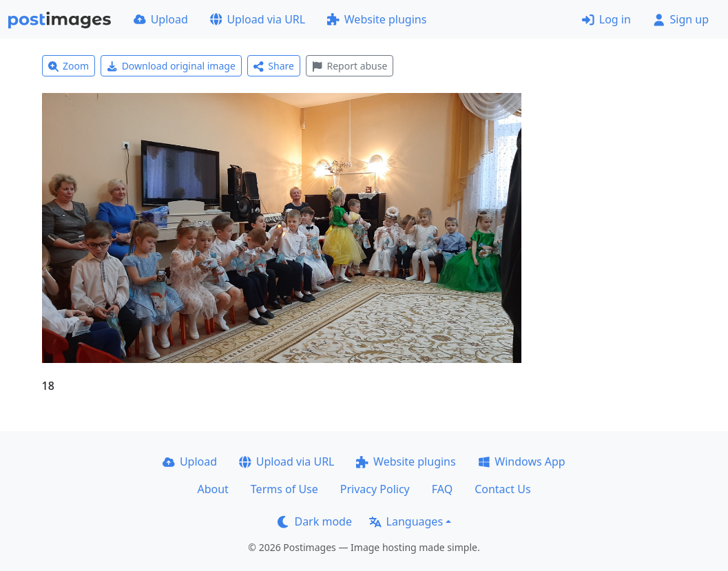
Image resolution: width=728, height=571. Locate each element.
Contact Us (502, 489)
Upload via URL (258, 19)
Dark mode (315, 521)
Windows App (522, 461)
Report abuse (350, 66)
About (212, 489)
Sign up (681, 19)
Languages (406, 521)
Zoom (69, 66)
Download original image (171, 66)
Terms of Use (284, 489)
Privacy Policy (375, 489)
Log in (606, 19)
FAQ (442, 489)
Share (274, 66)
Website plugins (377, 19)
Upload (161, 19)
